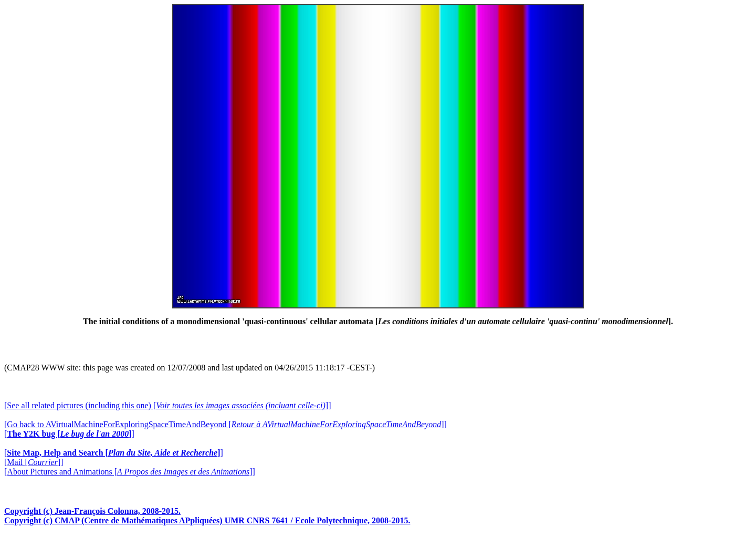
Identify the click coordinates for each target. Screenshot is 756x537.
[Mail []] (34, 462)
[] (69, 434)
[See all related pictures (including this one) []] (167, 405)
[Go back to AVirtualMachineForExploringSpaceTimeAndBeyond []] (225, 424)
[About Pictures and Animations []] (130, 472)
